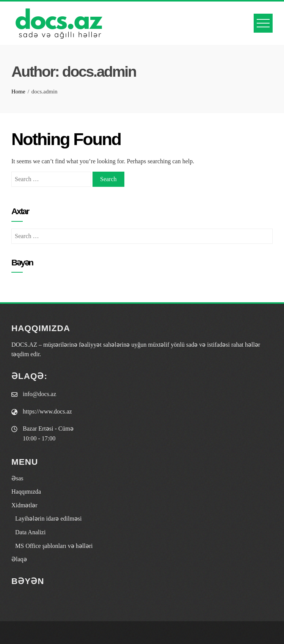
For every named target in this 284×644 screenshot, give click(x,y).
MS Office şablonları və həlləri (54, 546)
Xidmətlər (24, 505)
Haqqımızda (26, 492)
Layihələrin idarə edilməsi (49, 519)
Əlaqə (19, 559)
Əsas (17, 478)
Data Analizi (30, 532)
